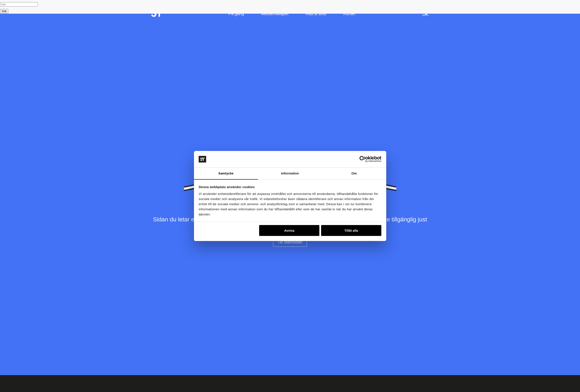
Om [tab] (354, 173)
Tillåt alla (351, 231)
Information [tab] (290, 173)
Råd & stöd (316, 14)
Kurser (349, 14)
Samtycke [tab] (226, 173)
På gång (236, 14)
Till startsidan (290, 242)
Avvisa (289, 231)
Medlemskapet (275, 14)
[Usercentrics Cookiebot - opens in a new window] (363, 159)
